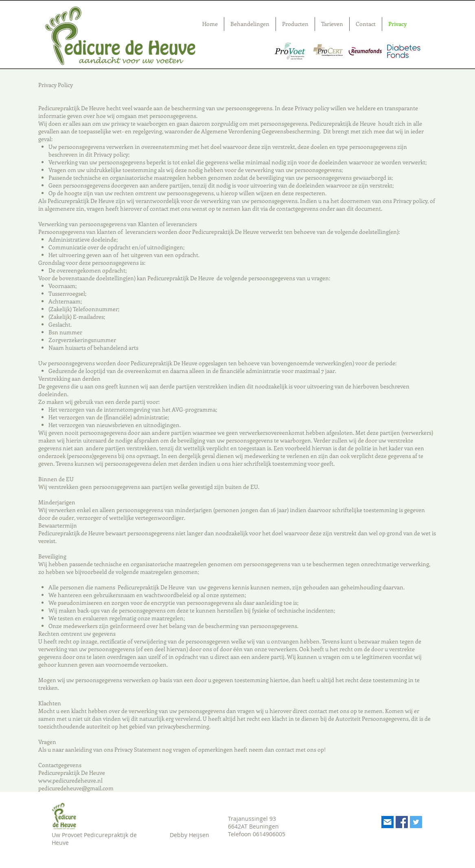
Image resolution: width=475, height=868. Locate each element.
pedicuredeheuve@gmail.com (76, 788)
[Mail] (387, 822)
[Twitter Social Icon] (416, 822)
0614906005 (269, 834)
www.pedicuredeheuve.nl (70, 780)
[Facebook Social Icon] (402, 822)
